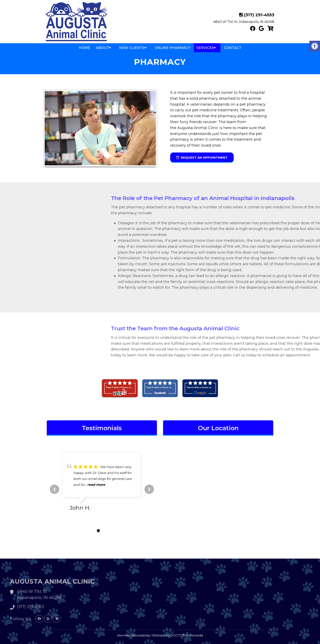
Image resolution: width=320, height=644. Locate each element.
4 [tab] (111, 531)
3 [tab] (104, 531)
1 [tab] (92, 531)
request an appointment (202, 157)
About (103, 48)
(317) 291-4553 (259, 15)
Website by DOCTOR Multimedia (178, 635)
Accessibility (141, 635)
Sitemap (123, 635)
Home (84, 48)
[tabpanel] (102, 483)
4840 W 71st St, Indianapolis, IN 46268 (244, 22)
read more (96, 485)
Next (149, 489)
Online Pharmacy (172, 48)
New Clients (132, 48)
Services (205, 48)
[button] (315, 46)
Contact (233, 48)
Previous (54, 489)
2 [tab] (98, 531)
